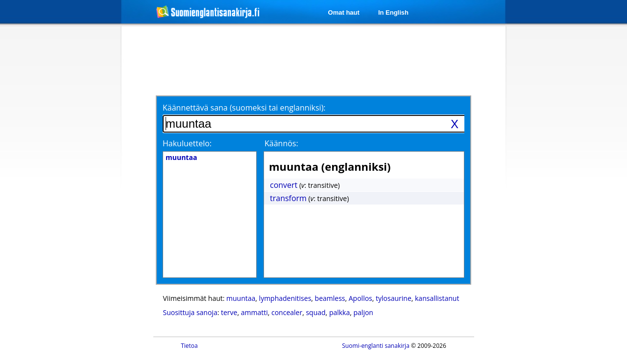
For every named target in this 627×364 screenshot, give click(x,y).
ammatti (254, 312)
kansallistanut (437, 298)
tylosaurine (394, 298)
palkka (339, 312)
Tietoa (189, 346)
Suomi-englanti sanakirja (376, 346)
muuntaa (241, 298)
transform (288, 198)
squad (315, 312)
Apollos (361, 298)
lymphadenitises (285, 298)
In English (393, 12)
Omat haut (344, 12)
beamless (330, 298)
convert (284, 185)
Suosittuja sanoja (190, 312)
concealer (287, 312)
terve (229, 312)
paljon (363, 312)
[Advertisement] (70, 185)
